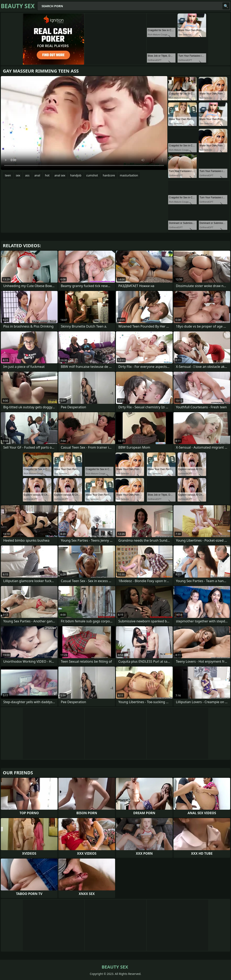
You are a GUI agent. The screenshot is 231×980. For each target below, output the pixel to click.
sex (18, 175)
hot (47, 175)
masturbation (129, 175)
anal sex (60, 175)
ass (27, 175)
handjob (76, 175)
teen (8, 175)
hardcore (109, 175)
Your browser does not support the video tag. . (84, 123)
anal (37, 175)
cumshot (92, 175)
